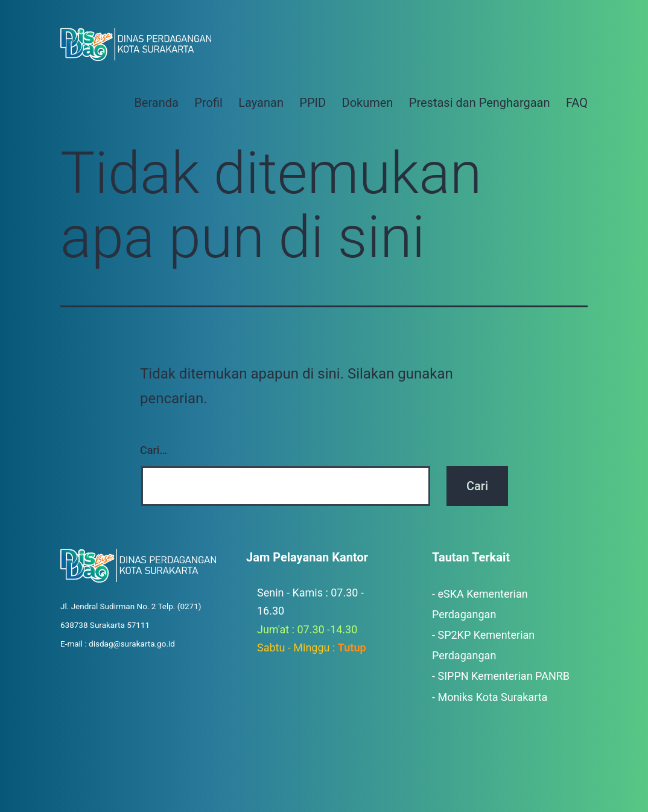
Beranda (156, 103)
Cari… (154, 450)
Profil (208, 103)
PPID (313, 103)
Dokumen (368, 103)
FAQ (577, 103)
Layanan (261, 103)
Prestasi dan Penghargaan (480, 103)
